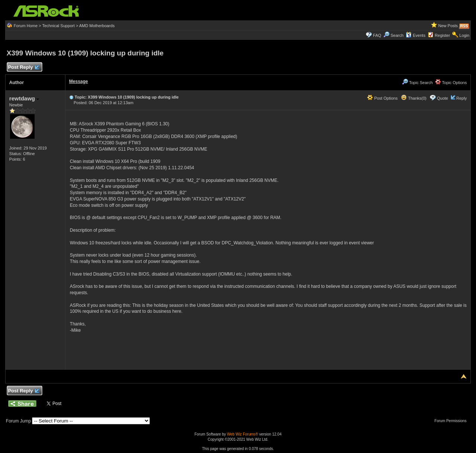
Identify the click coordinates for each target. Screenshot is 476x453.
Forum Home (26, 26)
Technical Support (58, 26)
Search (397, 35)
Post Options (382, 98)
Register (442, 35)
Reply (461, 98)
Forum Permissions (452, 421)
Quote (443, 98)
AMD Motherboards (97, 26)
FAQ (377, 35)
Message (79, 81)
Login (464, 35)
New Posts (448, 26)
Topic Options (451, 83)
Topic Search (417, 83)
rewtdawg (24, 98)
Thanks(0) (414, 98)
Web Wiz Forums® (242, 434)
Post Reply (23, 68)
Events (416, 35)
